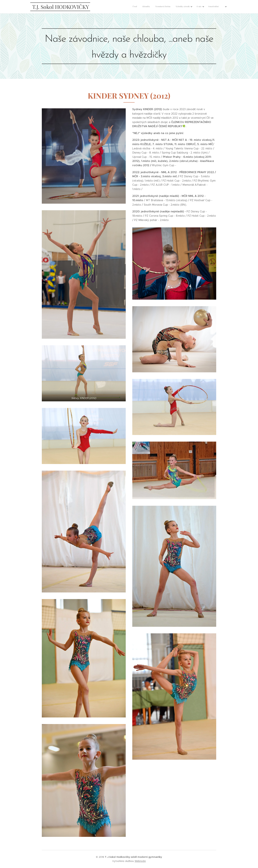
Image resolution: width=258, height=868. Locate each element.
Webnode (140, 861)
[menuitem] (175, 7)
